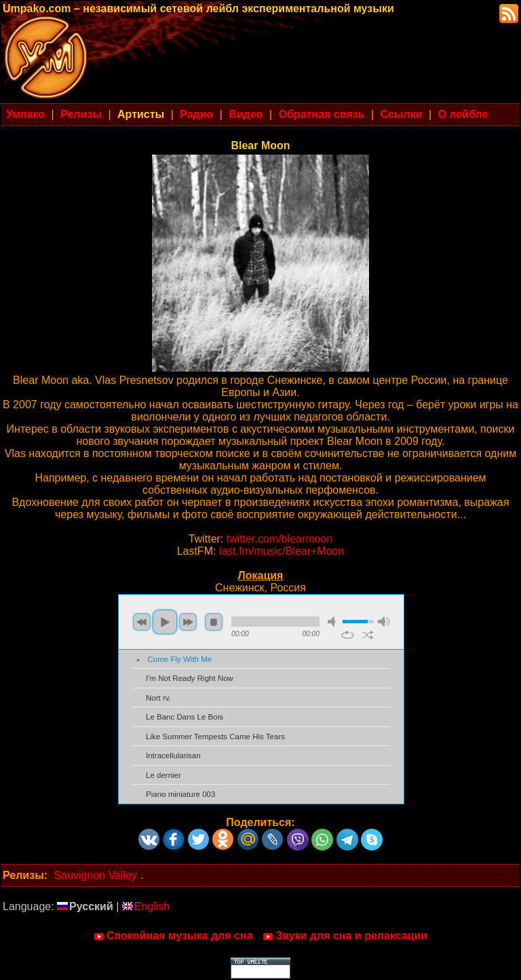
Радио (196, 114)
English (146, 906)
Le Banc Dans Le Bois (185, 717)
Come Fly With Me (180, 659)
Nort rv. (158, 698)
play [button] (165, 622)
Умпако (25, 114)
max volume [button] (384, 622)
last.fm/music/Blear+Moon (282, 551)
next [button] (188, 622)
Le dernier (163, 775)
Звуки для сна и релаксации (345, 936)
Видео (246, 114)
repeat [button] (348, 635)
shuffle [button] (368, 635)
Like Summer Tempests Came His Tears (215, 737)
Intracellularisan (173, 756)
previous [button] (142, 622)
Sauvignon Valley (96, 875)
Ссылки (402, 114)
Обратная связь (322, 114)
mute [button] (334, 622)
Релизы (81, 114)
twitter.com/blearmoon (280, 539)
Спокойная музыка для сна (173, 936)
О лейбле (463, 114)
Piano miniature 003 (180, 794)
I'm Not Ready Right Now (190, 678)
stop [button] (214, 622)
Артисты (141, 114)
